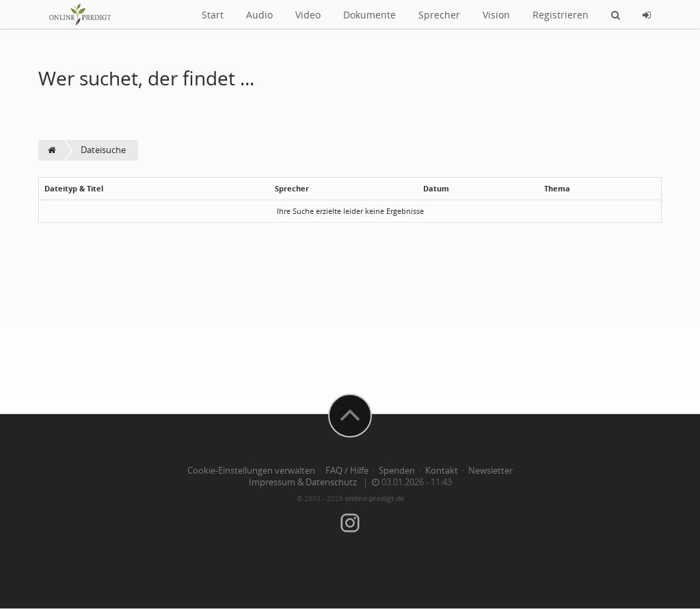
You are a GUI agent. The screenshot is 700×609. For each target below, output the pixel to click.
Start (213, 15)
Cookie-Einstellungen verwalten (251, 471)
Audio (259, 15)
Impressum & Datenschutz (303, 482)
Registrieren (561, 15)
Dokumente (369, 15)
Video (308, 15)
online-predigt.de (375, 498)
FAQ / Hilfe (347, 471)
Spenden (397, 471)
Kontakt (442, 471)
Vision (496, 15)
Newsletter (490, 471)
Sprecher (439, 15)
